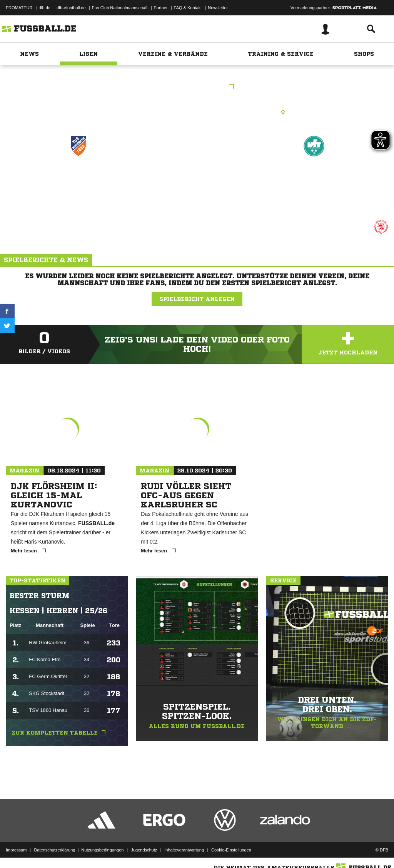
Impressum (16, 850)
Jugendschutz (144, 850)
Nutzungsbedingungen (102, 850)
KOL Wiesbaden (197, 87)
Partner (161, 8)
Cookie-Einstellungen (231, 850)
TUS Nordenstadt (78, 179)
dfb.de (44, 8)
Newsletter (218, 8)
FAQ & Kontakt (188, 8)
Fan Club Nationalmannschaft (120, 8)
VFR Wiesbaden (314, 179)
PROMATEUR (19, 8)
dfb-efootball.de (71, 8)
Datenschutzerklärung (54, 850)
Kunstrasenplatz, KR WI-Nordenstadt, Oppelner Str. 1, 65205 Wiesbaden (197, 112)
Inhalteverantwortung (184, 850)
